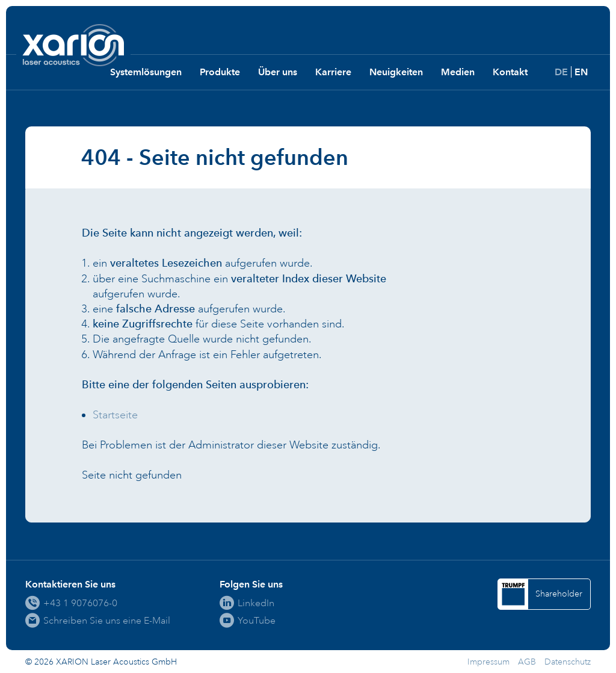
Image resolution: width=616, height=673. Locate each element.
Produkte (220, 72)
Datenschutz (568, 662)
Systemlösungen (146, 72)
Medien (458, 72)
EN (581, 72)
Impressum (488, 662)
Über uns (278, 72)
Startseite (115, 415)
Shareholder (559, 594)
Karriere (333, 72)
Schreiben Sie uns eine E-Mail (107, 620)
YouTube (257, 620)
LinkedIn (256, 603)
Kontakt (510, 72)
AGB (527, 662)
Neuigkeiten (396, 72)
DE (561, 72)
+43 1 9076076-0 (80, 603)
